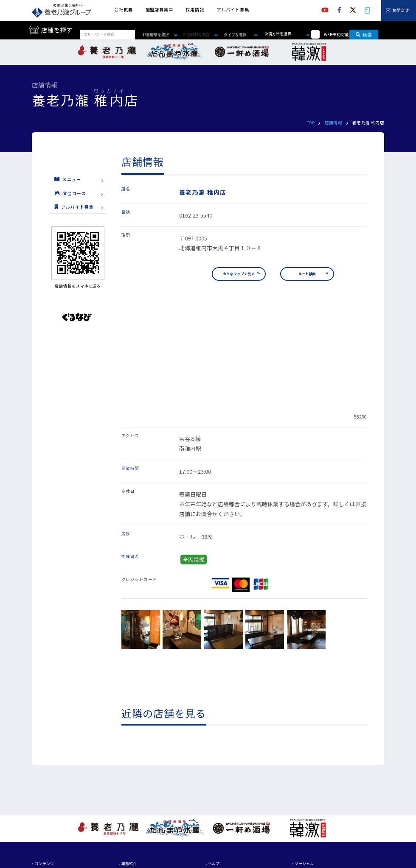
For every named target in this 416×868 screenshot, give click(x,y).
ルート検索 (307, 274)
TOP (311, 123)
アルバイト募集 (233, 10)
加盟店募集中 (159, 10)
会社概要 (123, 10)
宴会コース (70, 193)
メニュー (68, 179)
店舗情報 (334, 123)
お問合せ (401, 11)
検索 (364, 34)
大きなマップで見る (239, 274)
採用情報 (195, 10)
